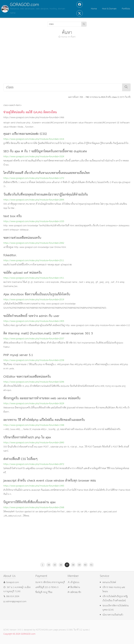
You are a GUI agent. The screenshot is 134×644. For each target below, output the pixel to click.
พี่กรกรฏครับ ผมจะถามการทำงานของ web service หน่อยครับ (42, 398)
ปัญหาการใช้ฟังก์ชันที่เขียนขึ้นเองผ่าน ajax (30, 502)
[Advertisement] (67, 61)
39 (79, 565)
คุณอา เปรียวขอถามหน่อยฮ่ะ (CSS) (25, 134)
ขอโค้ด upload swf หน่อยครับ (23, 273)
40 (85, 565)
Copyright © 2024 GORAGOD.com (19, 634)
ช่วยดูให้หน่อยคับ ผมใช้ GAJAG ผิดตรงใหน (30, 112)
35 (55, 565)
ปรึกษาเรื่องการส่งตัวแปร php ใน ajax (27, 438)
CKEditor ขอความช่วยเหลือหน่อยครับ (27, 377)
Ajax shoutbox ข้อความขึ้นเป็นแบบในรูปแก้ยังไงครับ (37, 295)
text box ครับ (13, 216)
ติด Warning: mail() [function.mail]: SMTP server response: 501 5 (48, 334)
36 (61, 565)
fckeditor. (10, 255)
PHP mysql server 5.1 (18, 355)
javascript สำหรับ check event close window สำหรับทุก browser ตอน (50, 481)
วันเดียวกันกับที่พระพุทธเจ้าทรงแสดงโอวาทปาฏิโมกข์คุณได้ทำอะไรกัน (46, 195)
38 (73, 565)
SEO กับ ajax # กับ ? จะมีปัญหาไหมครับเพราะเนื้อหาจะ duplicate (45, 151)
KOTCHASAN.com (44, 630)
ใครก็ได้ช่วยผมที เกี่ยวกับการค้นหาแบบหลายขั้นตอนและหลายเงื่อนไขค (47, 173)
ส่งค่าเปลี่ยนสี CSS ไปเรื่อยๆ (20, 459)
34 (49, 565)
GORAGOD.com (24, 5)
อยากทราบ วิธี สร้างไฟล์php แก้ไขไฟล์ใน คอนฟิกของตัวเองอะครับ (44, 420)
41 (91, 565)
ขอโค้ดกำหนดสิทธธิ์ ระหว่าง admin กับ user (31, 316)
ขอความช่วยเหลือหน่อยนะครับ (22, 238)
